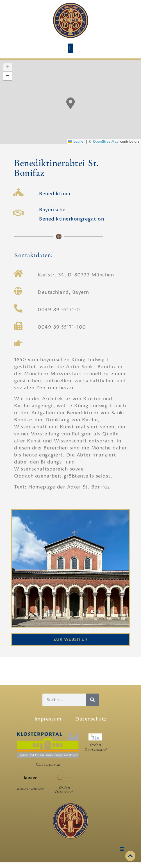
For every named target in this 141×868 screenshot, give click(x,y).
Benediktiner (55, 194)
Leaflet (76, 142)
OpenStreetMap (106, 142)
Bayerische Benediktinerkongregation (71, 214)
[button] (70, 48)
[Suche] (93, 700)
